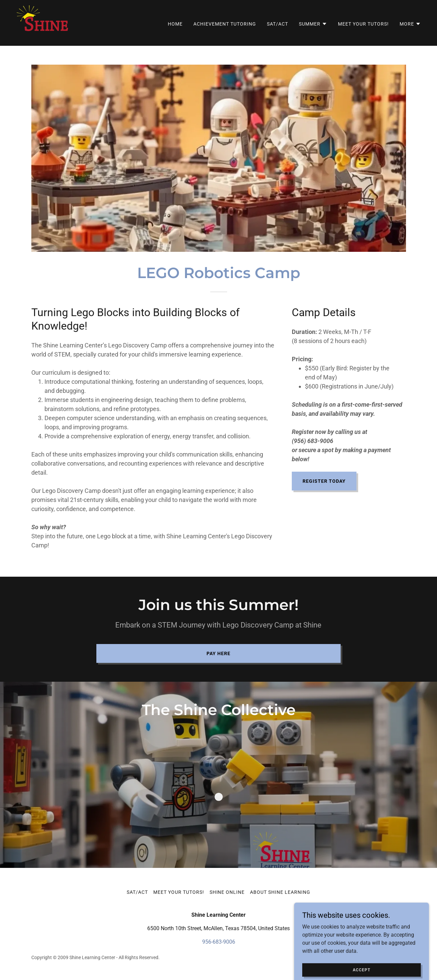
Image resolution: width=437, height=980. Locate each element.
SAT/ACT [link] (277, 24)
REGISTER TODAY (324, 481)
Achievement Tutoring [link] (225, 24)
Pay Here (218, 653)
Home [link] (175, 24)
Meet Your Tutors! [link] (363, 24)
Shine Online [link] (227, 892)
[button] (313, 24)
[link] (43, 22)
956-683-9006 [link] (219, 942)
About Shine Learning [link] (280, 892)
